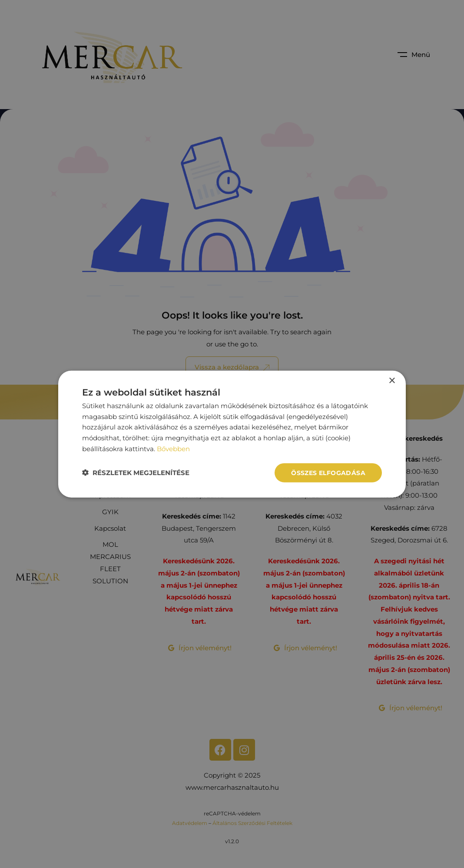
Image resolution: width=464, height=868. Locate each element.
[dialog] (232, 434)
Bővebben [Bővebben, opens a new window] (173, 448)
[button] (136, 473)
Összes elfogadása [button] (328, 472)
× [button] (392, 381)
